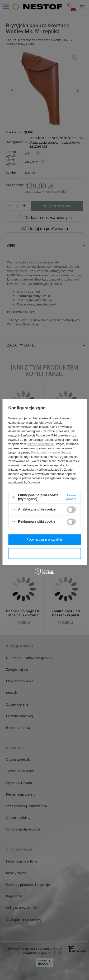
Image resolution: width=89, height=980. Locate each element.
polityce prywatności (40, 444)
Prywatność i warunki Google (51, 453)
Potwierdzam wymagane (44, 553)
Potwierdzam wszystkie (45, 539)
